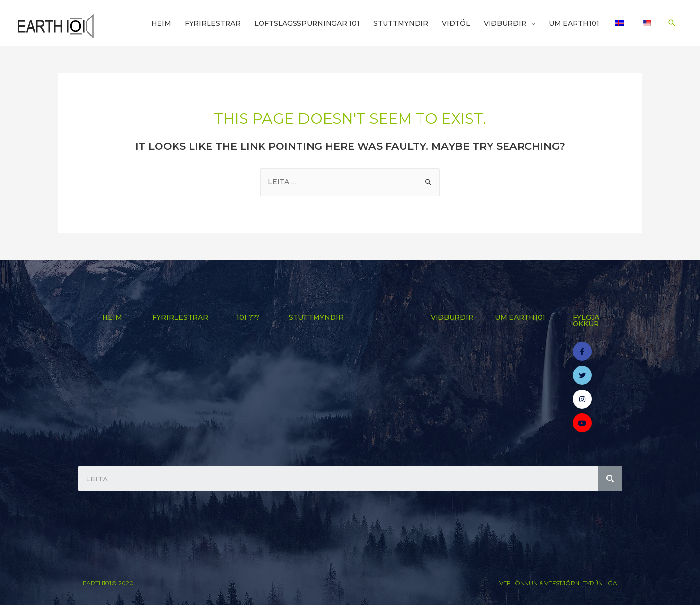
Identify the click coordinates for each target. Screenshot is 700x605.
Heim (161, 23)
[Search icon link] (672, 23)
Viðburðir (505, 23)
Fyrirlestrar (213, 23)
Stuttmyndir (401, 23)
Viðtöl (456, 23)
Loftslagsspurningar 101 (307, 23)
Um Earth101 (574, 23)
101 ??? (248, 317)
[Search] (610, 479)
